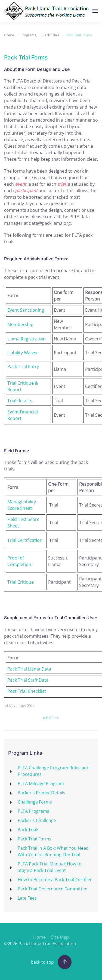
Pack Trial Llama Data (29, 669)
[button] (95, 11)
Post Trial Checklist (27, 691)
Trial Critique (21, 582)
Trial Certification (25, 540)
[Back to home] (48, 11)
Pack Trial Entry (23, 366)
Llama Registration (27, 339)
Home (39, 937)
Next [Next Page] (51, 718)
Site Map (60, 937)
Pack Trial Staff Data (28, 680)
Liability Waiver (23, 353)
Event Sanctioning (26, 310)
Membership (20, 324)
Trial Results (20, 401)
